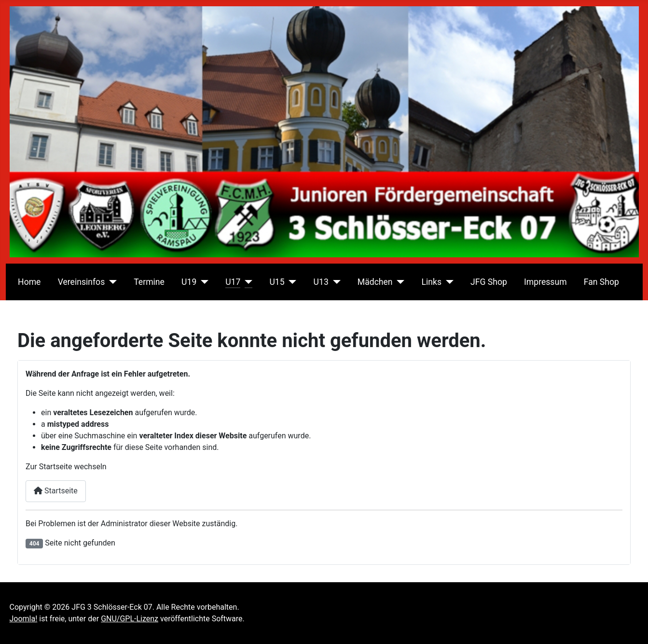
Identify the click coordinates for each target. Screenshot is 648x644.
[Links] (448, 282)
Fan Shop (601, 282)
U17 (233, 282)
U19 (189, 282)
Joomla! (24, 619)
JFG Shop (489, 282)
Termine (149, 282)
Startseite (56, 491)
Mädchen (375, 282)
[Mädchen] (399, 282)
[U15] (291, 282)
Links (432, 282)
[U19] (202, 282)
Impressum (545, 282)
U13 (321, 282)
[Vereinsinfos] (111, 282)
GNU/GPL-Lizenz (130, 619)
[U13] (335, 282)
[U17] (246, 282)
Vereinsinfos (82, 282)
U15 (277, 282)
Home (29, 282)
